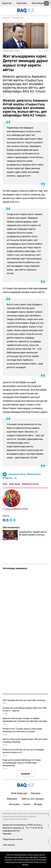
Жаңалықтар (18, 18)
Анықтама (14, 804)
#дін (5, 484)
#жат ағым (14, 484)
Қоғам (27, 804)
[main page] (26, 12)
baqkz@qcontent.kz (11, 831)
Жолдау (38, 804)
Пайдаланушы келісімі (13, 839)
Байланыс (12, 799)
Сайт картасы (9, 845)
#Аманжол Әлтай (30, 484)
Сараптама (22, 3)
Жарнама (36, 793)
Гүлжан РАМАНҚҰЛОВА (15, 509)
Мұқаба (6, 18)
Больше (26, 774)
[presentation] (47, 3)
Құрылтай (7, 3)
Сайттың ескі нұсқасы (33, 799)
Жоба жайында (19, 793)
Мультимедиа (38, 3)
